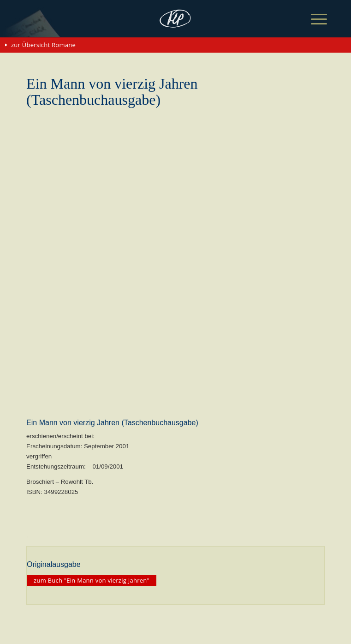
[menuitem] (312, 19)
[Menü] (312, 19)
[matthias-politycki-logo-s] (175, 18)
